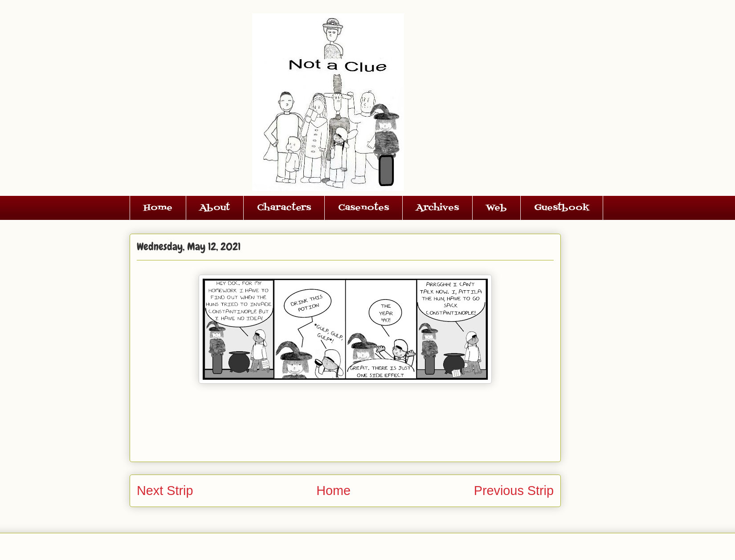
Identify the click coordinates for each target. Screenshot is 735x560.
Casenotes (363, 208)
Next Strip (165, 491)
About (215, 208)
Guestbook (562, 208)
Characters (284, 208)
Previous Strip (514, 491)
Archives (437, 208)
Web (496, 208)
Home (158, 208)
